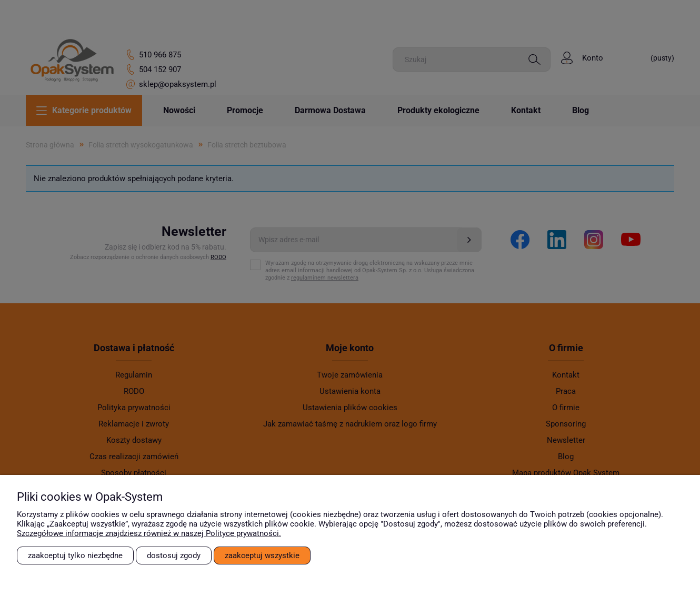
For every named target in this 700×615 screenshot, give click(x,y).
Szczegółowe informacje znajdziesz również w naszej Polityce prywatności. (149, 533)
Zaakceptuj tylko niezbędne (75, 556)
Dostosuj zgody (174, 556)
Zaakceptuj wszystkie (262, 556)
